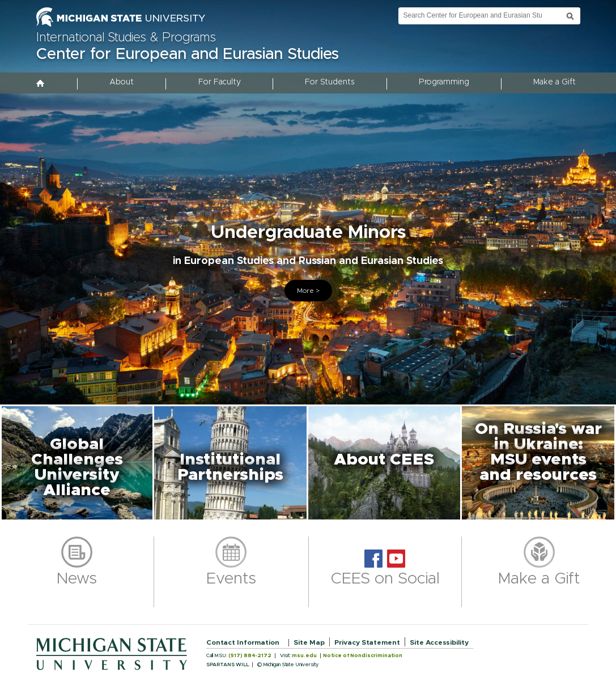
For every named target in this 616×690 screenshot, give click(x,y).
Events (231, 579)
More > (308, 291)
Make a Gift (555, 82)
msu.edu (304, 656)
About (122, 82)
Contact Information (243, 642)
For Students (330, 82)
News (77, 579)
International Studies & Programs (126, 38)
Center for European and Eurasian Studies (188, 54)
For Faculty (220, 82)
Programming (444, 82)
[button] (77, 463)
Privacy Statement (367, 642)
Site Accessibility (439, 642)
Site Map (309, 642)
